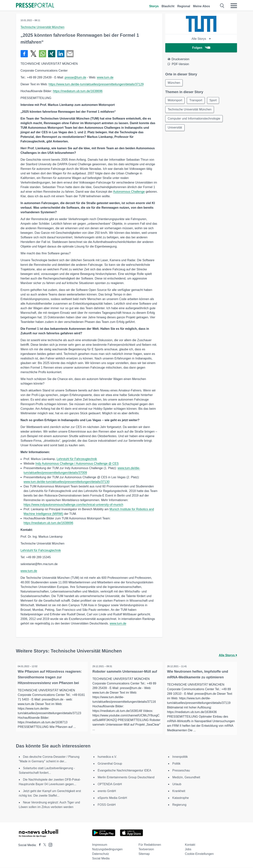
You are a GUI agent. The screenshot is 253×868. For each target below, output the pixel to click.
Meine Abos (201, 6)
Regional (184, 6)
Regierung (179, 805)
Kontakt (190, 845)
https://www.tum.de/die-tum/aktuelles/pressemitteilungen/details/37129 (96, 84)
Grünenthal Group (110, 764)
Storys (154, 6)
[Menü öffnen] (234, 6)
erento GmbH (107, 791)
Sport (213, 100)
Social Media (101, 859)
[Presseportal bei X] (44, 845)
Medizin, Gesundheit (186, 778)
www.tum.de (105, 77)
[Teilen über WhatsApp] (43, 54)
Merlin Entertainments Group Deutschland (126, 778)
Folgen (201, 48)
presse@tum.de (75, 77)
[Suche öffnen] (222, 6)
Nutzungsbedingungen (107, 850)
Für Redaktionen (150, 845)
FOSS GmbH (107, 805)
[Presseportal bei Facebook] (39, 845)
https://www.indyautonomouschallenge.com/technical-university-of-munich (73, 505)
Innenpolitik (180, 757)
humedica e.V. (107, 757)
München (174, 83)
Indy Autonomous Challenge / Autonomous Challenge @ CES (77, 464)
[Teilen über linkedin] (61, 54)
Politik (176, 764)
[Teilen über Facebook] (24, 54)
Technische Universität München (43, 27)
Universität (175, 128)
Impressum (100, 845)
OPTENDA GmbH (110, 785)
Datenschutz (101, 854)
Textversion (146, 850)
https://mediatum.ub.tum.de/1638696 (78, 91)
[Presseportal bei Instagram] (49, 845)
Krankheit (179, 791)
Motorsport (175, 100)
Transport (196, 100)
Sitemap (144, 854)
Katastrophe (181, 798)
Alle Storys (201, 39)
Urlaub (177, 785)
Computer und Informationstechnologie (194, 119)
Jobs (188, 850)
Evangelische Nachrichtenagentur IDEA (124, 771)
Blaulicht (168, 6)
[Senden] (70, 54)
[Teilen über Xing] (52, 54)
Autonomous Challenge (129, 192)
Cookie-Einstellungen (199, 854)
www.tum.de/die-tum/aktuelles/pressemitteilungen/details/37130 (67, 482)
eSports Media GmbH (112, 798)
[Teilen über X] (33, 54)
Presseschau (181, 771)
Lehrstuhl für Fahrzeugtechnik (77, 459)
